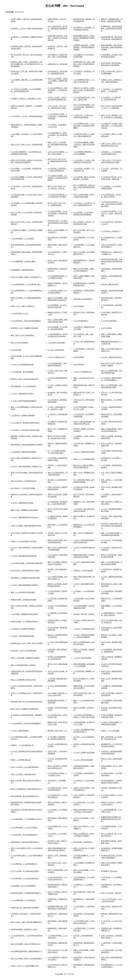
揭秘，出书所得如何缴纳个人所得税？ (24, 665)
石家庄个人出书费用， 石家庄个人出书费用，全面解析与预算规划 (58, 81)
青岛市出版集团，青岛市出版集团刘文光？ (25, 796)
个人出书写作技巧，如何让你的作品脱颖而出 (26, 321)
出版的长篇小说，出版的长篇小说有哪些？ (25, 908)
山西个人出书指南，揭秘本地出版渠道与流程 (26, 526)
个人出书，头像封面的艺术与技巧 (22, 394)
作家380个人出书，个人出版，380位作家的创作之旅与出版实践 (58, 223)
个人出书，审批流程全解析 (82, 658)
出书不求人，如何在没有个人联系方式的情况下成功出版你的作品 (112, 526)
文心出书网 (59, 974)
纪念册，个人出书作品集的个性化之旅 (24, 541)
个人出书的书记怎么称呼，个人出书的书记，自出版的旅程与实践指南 (57, 116)
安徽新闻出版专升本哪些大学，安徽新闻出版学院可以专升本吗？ (112, 819)
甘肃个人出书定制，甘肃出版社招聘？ (24, 774)
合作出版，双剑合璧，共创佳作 (84, 614)
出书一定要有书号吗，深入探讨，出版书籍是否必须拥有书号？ (57, 28)
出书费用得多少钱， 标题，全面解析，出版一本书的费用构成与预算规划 (84, 64)
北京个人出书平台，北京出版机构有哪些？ (25, 767)
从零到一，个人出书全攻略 (110, 731)
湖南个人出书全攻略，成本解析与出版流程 (25, 658)
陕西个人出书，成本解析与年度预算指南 (24, 709)
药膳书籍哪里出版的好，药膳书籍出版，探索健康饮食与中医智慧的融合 (84, 38)
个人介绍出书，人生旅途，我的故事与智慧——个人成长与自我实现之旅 (112, 126)
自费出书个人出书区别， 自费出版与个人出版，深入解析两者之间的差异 (84, 90)
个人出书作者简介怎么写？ (20, 313)
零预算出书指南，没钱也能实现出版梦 (24, 600)
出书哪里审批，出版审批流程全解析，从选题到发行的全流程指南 (112, 28)
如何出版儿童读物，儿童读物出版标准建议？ (26, 893)
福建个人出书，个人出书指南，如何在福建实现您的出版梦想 (57, 145)
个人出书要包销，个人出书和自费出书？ (24, 864)
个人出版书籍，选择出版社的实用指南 (24, 452)
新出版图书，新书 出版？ (110, 871)
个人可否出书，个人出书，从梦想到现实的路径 (27, 116)
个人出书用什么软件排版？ (57, 343)
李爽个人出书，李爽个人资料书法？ (23, 306)
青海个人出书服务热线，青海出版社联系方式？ (27, 789)
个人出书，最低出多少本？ (57, 357)
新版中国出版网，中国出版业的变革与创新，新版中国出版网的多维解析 (112, 47)
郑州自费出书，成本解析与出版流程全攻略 (25, 578)
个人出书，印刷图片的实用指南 (84, 753)
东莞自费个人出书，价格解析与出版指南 (24, 328)
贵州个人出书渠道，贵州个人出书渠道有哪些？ (27, 959)
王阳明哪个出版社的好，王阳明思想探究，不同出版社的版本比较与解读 (84, 47)
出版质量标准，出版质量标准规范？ (23, 270)
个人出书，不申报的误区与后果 (84, 629)
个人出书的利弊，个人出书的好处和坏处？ (25, 878)
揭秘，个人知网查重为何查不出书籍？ (24, 680)
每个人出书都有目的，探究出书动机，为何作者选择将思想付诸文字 (84, 187)
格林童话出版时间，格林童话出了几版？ (24, 929)
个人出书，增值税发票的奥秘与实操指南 (24, 585)
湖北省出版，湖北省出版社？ (83, 299)
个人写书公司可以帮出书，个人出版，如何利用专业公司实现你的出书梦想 (112, 204)
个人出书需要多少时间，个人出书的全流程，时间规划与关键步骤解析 (84, 126)
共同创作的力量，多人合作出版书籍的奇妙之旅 (27, 702)
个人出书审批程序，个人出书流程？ (23, 239)
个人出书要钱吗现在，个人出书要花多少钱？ (26, 284)
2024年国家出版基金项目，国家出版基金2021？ (27, 951)
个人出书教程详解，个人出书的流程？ (24, 900)
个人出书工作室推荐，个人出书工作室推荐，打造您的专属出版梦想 (57, 213)
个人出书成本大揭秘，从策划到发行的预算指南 (27, 563)
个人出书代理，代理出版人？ (111, 231)
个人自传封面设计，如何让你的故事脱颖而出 (26, 723)
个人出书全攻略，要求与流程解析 (22, 372)
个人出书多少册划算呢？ (109, 321)
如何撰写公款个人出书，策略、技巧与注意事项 (27, 643)
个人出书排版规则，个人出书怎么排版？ (24, 827)
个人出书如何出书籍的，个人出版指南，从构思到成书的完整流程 (57, 178)
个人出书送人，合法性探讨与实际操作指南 (25, 430)
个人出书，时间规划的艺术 (82, 372)
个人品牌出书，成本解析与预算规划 (23, 415)
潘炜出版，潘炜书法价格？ (110, 284)
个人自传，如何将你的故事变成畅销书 (24, 401)
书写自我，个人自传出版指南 (83, 570)
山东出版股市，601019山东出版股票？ (24, 886)
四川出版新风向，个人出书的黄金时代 (24, 386)
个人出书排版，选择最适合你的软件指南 (24, 614)
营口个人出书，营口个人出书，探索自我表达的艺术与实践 (57, 161)
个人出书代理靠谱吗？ (81, 321)
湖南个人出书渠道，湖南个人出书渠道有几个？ (27, 277)
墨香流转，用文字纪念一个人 (57, 731)
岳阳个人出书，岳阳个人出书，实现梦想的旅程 (27, 145)
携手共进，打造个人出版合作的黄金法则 (24, 379)
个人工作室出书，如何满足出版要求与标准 (25, 423)
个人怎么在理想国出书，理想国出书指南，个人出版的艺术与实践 (57, 90)
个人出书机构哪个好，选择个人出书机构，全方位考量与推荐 (57, 135)
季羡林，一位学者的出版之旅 (21, 760)
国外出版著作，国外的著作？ (83, 842)
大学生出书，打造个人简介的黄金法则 (24, 651)
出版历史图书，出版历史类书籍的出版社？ (25, 842)
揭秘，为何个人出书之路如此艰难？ (23, 335)
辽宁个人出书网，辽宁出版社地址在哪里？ (25, 871)
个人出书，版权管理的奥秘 (20, 731)
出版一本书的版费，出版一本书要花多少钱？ (26, 944)
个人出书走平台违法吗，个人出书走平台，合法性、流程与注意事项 (112, 213)
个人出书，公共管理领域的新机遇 (22, 364)
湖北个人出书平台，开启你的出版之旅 (24, 481)
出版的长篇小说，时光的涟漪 (57, 64)
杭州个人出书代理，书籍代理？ (112, 893)
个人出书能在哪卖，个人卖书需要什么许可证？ (27, 819)
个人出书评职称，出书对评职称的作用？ (24, 835)
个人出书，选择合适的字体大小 (112, 357)
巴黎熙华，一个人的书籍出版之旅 (22, 745)
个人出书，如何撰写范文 (56, 350)
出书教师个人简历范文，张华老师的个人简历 (26, 99)
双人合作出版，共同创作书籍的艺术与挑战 (25, 570)
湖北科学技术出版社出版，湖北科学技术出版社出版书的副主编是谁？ (112, 261)
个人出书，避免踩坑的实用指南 (84, 452)
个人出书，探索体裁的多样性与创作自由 (24, 517)
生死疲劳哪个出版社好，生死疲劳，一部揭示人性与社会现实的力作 (57, 38)
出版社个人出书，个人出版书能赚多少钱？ (25, 966)
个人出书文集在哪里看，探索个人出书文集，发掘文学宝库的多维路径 (84, 145)
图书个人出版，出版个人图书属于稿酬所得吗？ (27, 922)
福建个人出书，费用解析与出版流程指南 (24, 510)
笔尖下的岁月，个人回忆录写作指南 (23, 488)
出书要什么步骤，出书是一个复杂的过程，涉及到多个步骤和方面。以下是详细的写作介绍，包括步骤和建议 (27, 64)
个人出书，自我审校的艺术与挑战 (22, 503)
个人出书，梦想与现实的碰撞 (83, 760)
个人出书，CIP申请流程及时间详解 (22, 636)
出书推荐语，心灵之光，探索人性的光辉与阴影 (27, 28)
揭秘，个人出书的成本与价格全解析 (23, 592)
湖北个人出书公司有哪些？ (20, 343)
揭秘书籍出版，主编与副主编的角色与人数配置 (27, 445)
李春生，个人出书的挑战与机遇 (84, 459)
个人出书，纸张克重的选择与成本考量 (24, 556)
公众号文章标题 (79, 306)
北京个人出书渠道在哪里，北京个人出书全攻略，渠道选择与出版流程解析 (84, 107)
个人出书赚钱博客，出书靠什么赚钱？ (24, 261)
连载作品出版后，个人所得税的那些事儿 (24, 621)
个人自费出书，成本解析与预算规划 (23, 629)
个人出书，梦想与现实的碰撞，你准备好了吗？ (27, 466)
